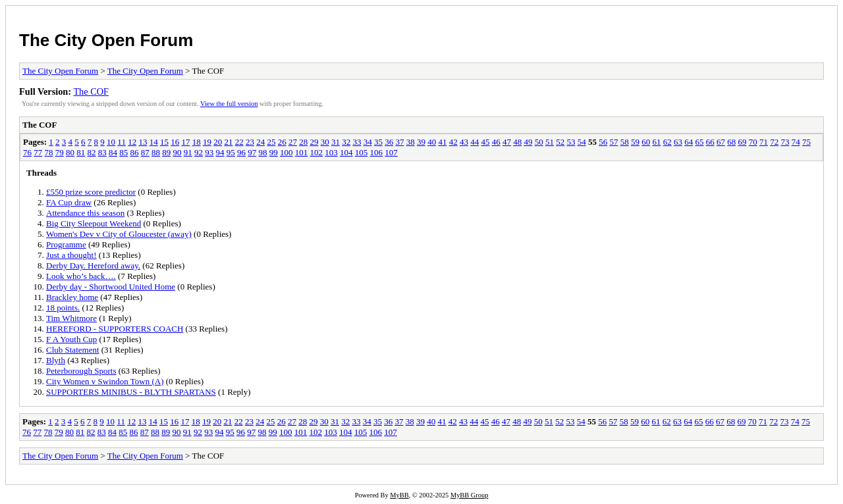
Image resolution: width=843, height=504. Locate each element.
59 (635, 142)
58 (625, 142)
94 (220, 152)
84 (113, 152)
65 (699, 142)
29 (314, 142)
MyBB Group (469, 495)
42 (453, 142)
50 (539, 142)
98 (263, 152)
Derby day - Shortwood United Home (111, 287)
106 (377, 152)
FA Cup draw (69, 202)
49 (528, 142)
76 (27, 152)
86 (135, 152)
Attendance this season (85, 213)
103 (331, 152)
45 (485, 142)
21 (228, 142)
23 (250, 142)
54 (582, 142)
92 (199, 152)
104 (346, 152)
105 (362, 152)
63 (678, 142)
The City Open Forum (106, 40)
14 (154, 142)
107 (391, 152)
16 (175, 142)
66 (710, 142)
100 (286, 152)
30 (325, 142)
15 (164, 142)
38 (411, 142)
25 (271, 142)
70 (753, 142)
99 (274, 152)
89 (166, 152)
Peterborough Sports (81, 371)
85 (123, 152)
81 (81, 152)
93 (209, 152)
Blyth (56, 360)
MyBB (399, 495)
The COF (91, 91)
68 (731, 142)
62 (667, 142)
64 (689, 142)
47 (507, 142)
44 (475, 142)
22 (239, 142)
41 (442, 142)
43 (464, 142)
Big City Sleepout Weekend (94, 223)
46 (496, 142)
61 (656, 142)
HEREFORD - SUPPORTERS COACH (115, 329)
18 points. (63, 308)
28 (303, 142)
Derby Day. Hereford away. (93, 265)
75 (806, 142)
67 (721, 142)
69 (742, 142)
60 (646, 142)
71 (764, 142)
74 (796, 142)
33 (357, 142)
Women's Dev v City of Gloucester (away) (119, 234)
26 (282, 142)
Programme (66, 244)
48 (517, 142)
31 (336, 142)
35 (378, 142)
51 (550, 142)
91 (188, 152)
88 (156, 152)
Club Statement (73, 350)
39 (421, 142)
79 (60, 152)
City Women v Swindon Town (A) (105, 381)
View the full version (229, 104)
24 (260, 142)
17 (185, 142)
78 (49, 152)
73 (785, 142)
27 (293, 142)
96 (241, 152)
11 (122, 142)
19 (207, 142)
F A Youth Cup (71, 339)
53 (571, 142)
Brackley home (72, 297)
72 (774, 142)
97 (252, 152)
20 (218, 142)
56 (603, 142)
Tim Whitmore (71, 318)
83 (102, 152)
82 (92, 152)
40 (432, 142)
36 (389, 142)
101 (302, 152)
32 (346, 142)
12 (132, 142)
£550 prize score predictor (91, 192)
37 (399, 142)
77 (38, 152)
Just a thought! (71, 255)
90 (177, 152)
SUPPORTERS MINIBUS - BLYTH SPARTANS (131, 392)
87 (145, 152)
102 (317, 152)
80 (70, 152)
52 (560, 142)
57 (613, 142)
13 (143, 142)
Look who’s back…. (81, 276)
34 (368, 142)
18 (197, 142)
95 (231, 152)
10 (111, 142)
